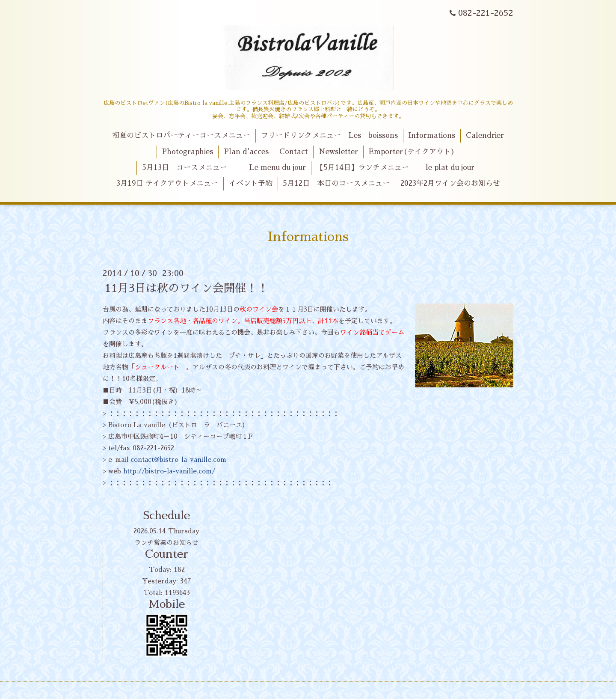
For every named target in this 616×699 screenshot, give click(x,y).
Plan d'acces (246, 152)
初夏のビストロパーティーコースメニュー (181, 135)
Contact (294, 152)
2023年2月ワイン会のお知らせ (450, 183)
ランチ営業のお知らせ (166, 543)
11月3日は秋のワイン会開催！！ (187, 288)
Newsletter (338, 152)
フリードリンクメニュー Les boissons (329, 135)
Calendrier (485, 135)
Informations (432, 135)
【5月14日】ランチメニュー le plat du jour (395, 168)
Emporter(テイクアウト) (412, 152)
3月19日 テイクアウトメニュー (167, 183)
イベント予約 (251, 183)
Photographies (187, 152)
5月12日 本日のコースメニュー (336, 183)
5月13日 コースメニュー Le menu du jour (224, 168)
